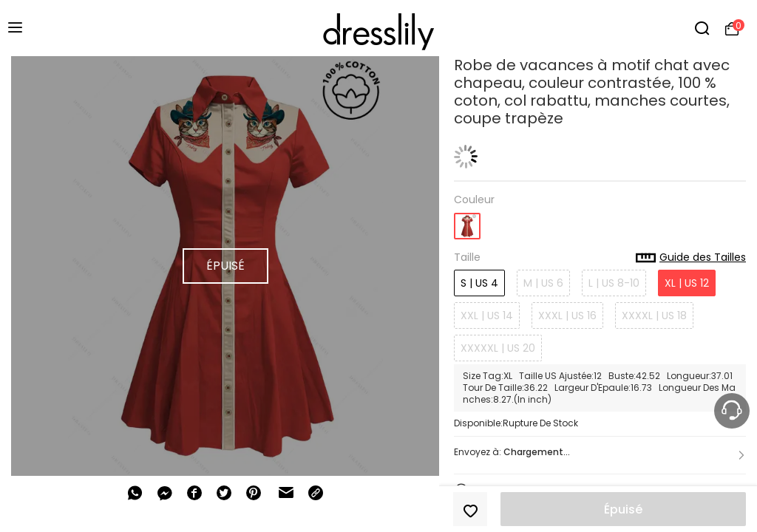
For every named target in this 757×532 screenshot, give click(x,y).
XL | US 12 (687, 283)
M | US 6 (543, 283)
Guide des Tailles (691, 258)
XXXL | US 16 (567, 316)
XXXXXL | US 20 (498, 348)
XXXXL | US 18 (654, 316)
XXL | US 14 (487, 316)
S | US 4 (479, 283)
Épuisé (623, 509)
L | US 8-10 (614, 283)
